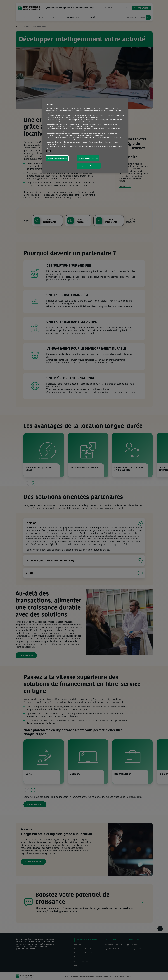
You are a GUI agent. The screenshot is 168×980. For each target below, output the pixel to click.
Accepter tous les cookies (89, 166)
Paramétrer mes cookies (57, 158)
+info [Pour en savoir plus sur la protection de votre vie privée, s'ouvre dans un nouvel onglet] (48, 151)
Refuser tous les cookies (88, 158)
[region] (85, 136)
